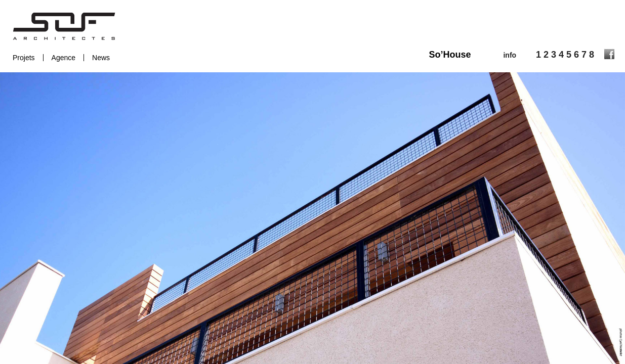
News (101, 58)
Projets (24, 58)
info (510, 55)
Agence (64, 58)
